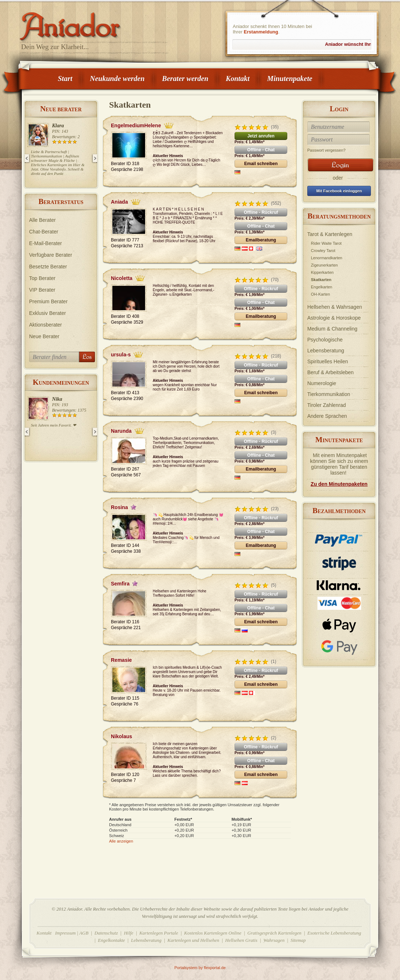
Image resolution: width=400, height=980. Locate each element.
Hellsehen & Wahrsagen (335, 307)
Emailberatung (261, 240)
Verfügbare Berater (51, 255)
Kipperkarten (322, 272)
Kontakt (238, 79)
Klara (58, 126)
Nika (57, 399)
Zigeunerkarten (324, 265)
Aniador (95, 24)
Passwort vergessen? (326, 150)
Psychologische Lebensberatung (326, 345)
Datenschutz (106, 933)
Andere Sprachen (327, 416)
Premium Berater (48, 301)
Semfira (120, 584)
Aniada (119, 202)
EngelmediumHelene (136, 125)
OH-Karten (321, 294)
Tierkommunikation (329, 394)
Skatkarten (321, 280)
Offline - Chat (261, 150)
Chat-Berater (44, 232)
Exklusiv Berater (47, 313)
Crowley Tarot (323, 251)
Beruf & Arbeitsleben (331, 372)
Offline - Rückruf (261, 212)
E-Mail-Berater (45, 243)
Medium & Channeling (332, 329)
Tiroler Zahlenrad (327, 405)
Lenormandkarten (327, 258)
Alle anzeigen (121, 841)
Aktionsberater (45, 325)
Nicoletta (122, 278)
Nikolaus (121, 736)
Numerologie (322, 383)
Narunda (121, 431)
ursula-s (121, 355)
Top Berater (42, 278)
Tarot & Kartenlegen (330, 234)
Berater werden (185, 79)
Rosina (119, 507)
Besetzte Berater (48, 267)
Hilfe (129, 933)
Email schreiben (261, 164)
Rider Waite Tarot (326, 243)
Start (65, 79)
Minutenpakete (289, 79)
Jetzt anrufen (261, 136)
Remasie (121, 660)
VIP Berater (42, 290)
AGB (84, 933)
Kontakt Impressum (56, 933)
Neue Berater (44, 336)
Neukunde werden (117, 79)
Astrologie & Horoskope (334, 318)
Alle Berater (42, 220)
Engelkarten (322, 287)
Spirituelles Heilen (328, 361)
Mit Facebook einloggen (339, 191)
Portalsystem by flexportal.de (200, 968)
